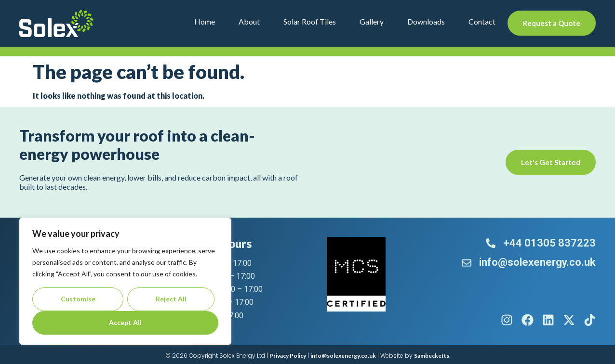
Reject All (171, 299)
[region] (125, 281)
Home (205, 21)
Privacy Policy (288, 356)
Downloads (426, 21)
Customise (78, 299)
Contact (482, 21)
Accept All (125, 322)
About (249, 21)
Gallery (372, 21)
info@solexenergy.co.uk (343, 356)
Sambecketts (432, 356)
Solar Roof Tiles (310, 21)
